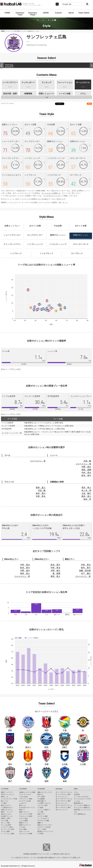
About (71, 13)
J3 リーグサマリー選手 (63, 808)
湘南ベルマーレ (24, 812)
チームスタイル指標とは (51, 193)
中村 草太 (86, 473)
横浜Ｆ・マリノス (7, 812)
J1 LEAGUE (5, 789)
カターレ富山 (23, 818)
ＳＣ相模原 (41, 799)
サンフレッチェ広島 (8, 829)
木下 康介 (86, 573)
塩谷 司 (87, 499)
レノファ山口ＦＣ (43, 818)
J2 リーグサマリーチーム (64, 799)
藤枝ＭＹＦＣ (23, 823)
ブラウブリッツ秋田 (26, 799)
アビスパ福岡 (5, 831)
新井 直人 (41, 488)
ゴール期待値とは (80, 814)
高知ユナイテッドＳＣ (45, 825)
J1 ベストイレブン (62, 797)
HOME (7, 13)
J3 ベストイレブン (62, 810)
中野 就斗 (86, 467)
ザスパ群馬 (41, 797)
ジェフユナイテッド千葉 (9, 799)
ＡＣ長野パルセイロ (44, 803)
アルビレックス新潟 (26, 816)
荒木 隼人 (86, 488)
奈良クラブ (41, 814)
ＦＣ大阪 (40, 812)
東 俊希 (56, 573)
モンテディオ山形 (25, 801)
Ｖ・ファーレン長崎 (8, 834)
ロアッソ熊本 (42, 829)
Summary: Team (20, 14)
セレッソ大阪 (5, 823)
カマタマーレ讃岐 (43, 821)
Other (76, 789)
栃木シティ (23, 805)
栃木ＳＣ (40, 794)
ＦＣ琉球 (40, 834)
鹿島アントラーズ (7, 792)
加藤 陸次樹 (85, 571)
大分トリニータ (24, 831)
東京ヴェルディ (6, 805)
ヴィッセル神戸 (6, 825)
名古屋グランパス (7, 816)
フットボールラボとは (81, 797)
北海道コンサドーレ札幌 (27, 792)
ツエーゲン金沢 (43, 805)
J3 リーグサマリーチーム (64, 805)
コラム (76, 792)
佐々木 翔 (86, 490)
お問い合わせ (65, 854)
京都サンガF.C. (6, 818)
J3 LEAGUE (41, 789)
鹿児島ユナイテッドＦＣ (45, 831)
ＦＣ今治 (22, 827)
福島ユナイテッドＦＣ (45, 792)
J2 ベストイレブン (62, 803)
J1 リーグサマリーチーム (64, 792)
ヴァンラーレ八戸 (25, 794)
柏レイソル (5, 801)
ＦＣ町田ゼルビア (7, 808)
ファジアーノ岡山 (7, 827)
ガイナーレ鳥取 (43, 816)
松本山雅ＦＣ (42, 801)
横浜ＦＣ (22, 810)
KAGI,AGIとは (78, 803)
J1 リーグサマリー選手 (63, 794)
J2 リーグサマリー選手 (63, 801)
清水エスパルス (6, 814)
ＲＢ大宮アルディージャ (27, 808)
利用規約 (27, 854)
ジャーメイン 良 (38, 461)
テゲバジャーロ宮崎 (26, 834)
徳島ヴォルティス (25, 825)
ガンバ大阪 (5, 821)
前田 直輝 (86, 470)
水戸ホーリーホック (8, 794)
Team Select (84, 13)
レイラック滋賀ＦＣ (44, 810)
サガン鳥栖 (23, 829)
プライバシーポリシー (45, 854)
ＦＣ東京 (4, 803)
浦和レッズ (5, 797)
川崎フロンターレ (7, 810)
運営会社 (56, 854)
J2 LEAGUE (23, 789)
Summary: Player (33, 14)
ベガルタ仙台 (23, 797)
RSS (89, 104)
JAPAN (46, 13)
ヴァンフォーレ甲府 (26, 814)
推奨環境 (34, 854)
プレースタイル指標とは (82, 805)
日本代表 (77, 794)
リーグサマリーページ (52, 196)
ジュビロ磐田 (23, 821)
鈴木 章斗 (86, 475)
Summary (59, 789)
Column (58, 13)
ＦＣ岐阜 (40, 808)
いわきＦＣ (23, 803)
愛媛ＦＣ (40, 823)
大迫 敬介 (86, 493)
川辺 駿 (87, 461)
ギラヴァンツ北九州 (44, 827)
